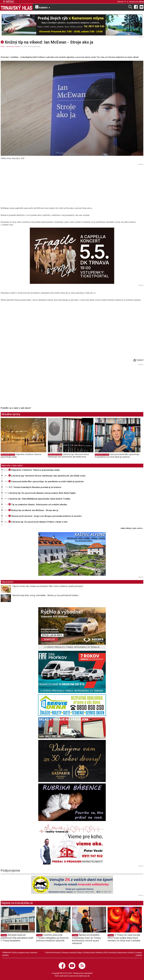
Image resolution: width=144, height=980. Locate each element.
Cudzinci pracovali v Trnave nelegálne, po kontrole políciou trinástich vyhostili (52, 938)
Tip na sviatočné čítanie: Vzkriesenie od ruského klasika (38, 505)
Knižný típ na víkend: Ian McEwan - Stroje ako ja (33, 510)
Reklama (99, 952)
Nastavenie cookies (126, 952)
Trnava (4, 935)
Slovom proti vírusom (13, 46)
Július (141, 2)
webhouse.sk (84, 976)
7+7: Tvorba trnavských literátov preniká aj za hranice (35, 487)
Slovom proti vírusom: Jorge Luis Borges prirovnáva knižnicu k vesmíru (45, 516)
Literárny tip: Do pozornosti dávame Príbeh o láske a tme (38, 522)
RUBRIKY (43, 7)
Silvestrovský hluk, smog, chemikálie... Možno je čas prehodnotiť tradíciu (45, 595)
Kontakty (112, 952)
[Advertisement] (72, 186)
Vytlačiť (138, 360)
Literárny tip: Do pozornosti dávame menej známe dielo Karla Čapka (42, 493)
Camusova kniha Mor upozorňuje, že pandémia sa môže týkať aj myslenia (117, 456)
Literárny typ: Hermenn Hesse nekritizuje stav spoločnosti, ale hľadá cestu (68, 456)
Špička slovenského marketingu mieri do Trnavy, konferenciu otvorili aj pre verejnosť (86, 939)
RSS (106, 952)
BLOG (3, 46)
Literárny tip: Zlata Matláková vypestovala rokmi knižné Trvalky (39, 499)
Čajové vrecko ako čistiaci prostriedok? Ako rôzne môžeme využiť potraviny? (48, 586)
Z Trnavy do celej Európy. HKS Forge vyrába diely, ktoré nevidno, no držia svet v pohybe (124, 938)
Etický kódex (89, 952)
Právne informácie (53, 952)
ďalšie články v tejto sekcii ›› (132, 528)
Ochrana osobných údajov (72, 952)
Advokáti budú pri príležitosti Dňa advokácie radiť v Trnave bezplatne (17, 938)
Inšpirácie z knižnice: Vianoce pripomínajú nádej (34, 470)
